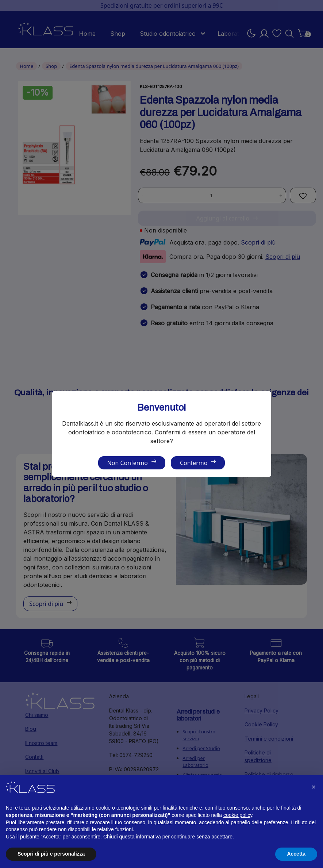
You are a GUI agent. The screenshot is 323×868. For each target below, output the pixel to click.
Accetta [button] (296, 854)
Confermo (194, 463)
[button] (314, 787)
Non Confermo (128, 463)
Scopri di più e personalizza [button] (51, 854)
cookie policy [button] (238, 815)
